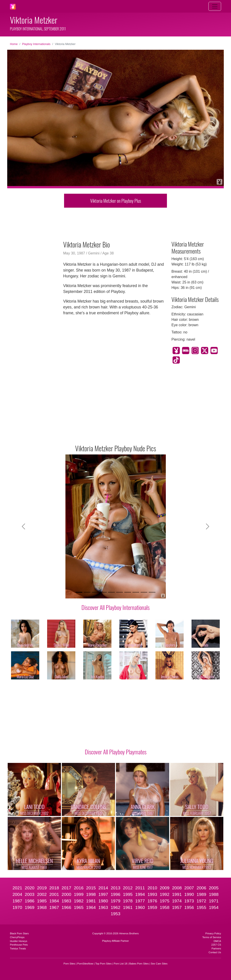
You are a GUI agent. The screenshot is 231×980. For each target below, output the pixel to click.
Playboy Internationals (36, 44)
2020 (30, 888)
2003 (30, 894)
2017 (66, 888)
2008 (177, 888)
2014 (103, 888)
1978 (128, 901)
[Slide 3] (95, 592)
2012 (128, 888)
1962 (116, 907)
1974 (177, 901)
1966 (66, 907)
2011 (140, 888)
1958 (165, 907)
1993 (152, 894)
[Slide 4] (103, 592)
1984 (54, 901)
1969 (30, 907)
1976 (152, 901)
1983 (66, 901)
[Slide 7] (128, 592)
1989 (202, 894)
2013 (116, 888)
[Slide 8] (136, 592)
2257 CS (216, 945)
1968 (42, 907)
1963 (103, 907)
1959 (152, 907)
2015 (91, 888)
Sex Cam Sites (159, 964)
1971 (214, 901)
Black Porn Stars (19, 933)
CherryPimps (17, 937)
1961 (128, 907)
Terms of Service (212, 937)
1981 (91, 901)
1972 (202, 901)
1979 (116, 901)
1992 (165, 894)
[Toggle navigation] (215, 6)
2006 (202, 888)
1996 (116, 894)
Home (14, 44)
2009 (165, 888)
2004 (17, 894)
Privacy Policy (213, 933)
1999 (79, 894)
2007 (189, 888)
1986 (30, 901)
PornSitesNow (85, 964)
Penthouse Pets (19, 945)
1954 (214, 907)
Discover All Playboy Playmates (116, 752)
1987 (17, 901)
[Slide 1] (79, 592)
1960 (140, 907)
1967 (54, 907)
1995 (128, 894)
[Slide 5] (111, 592)
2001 (54, 894)
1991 (177, 894)
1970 (17, 907)
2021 (17, 888)
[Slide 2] (87, 592)
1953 (116, 914)
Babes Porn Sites (139, 964)
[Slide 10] (152, 592)
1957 (177, 907)
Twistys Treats (18, 949)
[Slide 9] (144, 592)
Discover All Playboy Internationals (115, 607)
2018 (54, 888)
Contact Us (215, 952)
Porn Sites (69, 964)
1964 (91, 907)
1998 (91, 894)
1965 (79, 907)
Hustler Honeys (18, 941)
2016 (79, 888)
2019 (42, 888)
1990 (189, 894)
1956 (189, 907)
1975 (165, 901)
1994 (140, 894)
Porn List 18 (120, 964)
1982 (79, 901)
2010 (152, 888)
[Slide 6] (120, 592)
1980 (103, 901)
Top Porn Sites (103, 964)
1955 (202, 907)
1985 (42, 901)
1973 (189, 901)
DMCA (217, 941)
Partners (216, 949)
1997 (103, 894)
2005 (214, 888)
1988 (214, 894)
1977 (140, 901)
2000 (66, 894)
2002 (42, 894)
